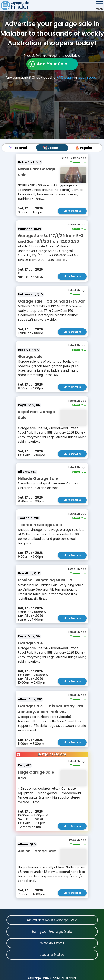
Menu (99, 9)
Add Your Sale (52, 64)
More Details (72, 211)
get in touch (88, 77)
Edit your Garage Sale (52, 932)
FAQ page (65, 77)
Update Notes (52, 955)
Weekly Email (52, 943)
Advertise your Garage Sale (52, 920)
